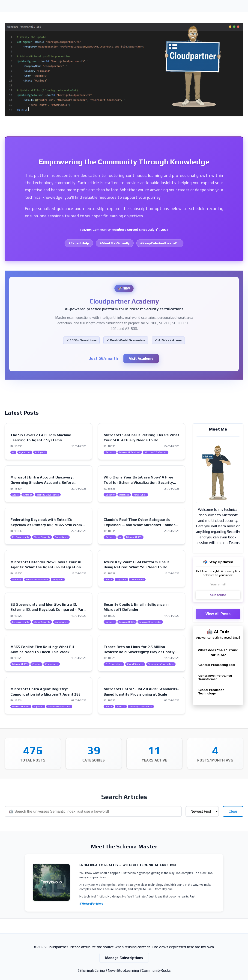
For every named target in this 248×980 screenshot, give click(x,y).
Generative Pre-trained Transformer (215, 677)
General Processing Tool (217, 665)
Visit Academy (141, 359)
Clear (233, 811)
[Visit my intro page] (218, 470)
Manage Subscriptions (124, 958)
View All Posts (218, 614)
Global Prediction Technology (211, 692)
